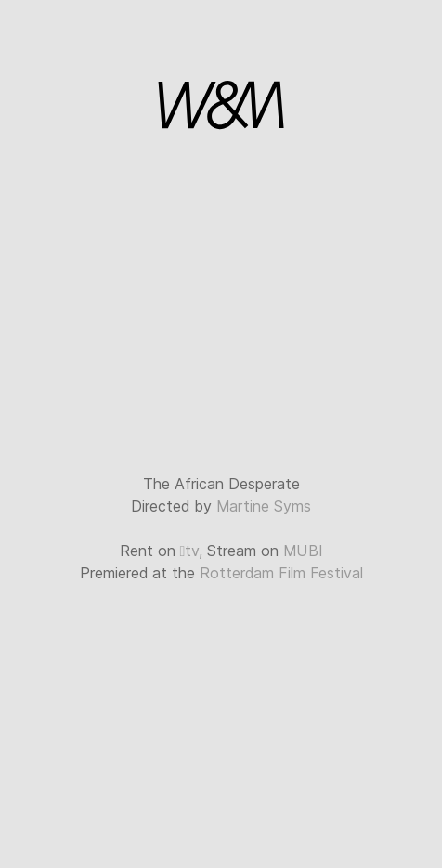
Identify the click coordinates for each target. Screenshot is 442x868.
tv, (192, 551)
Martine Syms (264, 506)
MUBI (303, 551)
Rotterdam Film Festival (281, 573)
